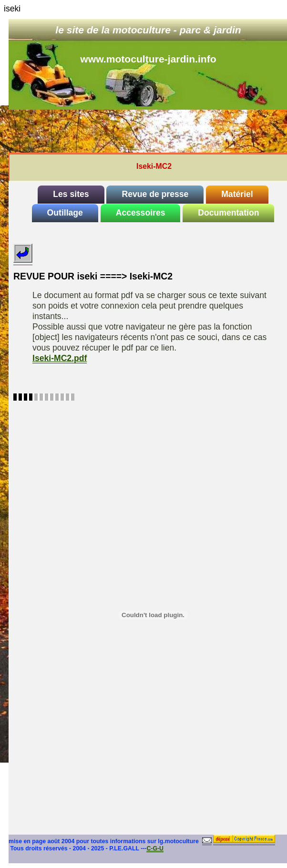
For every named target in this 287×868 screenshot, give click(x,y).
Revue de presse (155, 194)
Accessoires (141, 213)
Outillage (65, 213)
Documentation (228, 213)
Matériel (237, 194)
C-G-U (155, 848)
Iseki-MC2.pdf (60, 358)
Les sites (71, 194)
